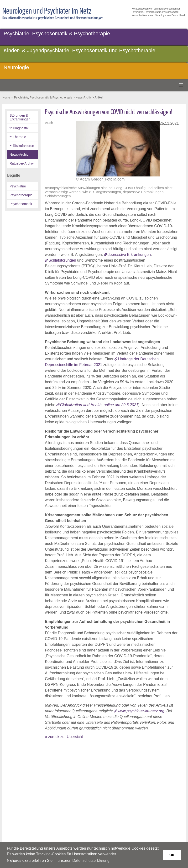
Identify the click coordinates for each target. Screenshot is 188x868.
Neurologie (16, 67)
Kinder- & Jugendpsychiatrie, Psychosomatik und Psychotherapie (79, 50)
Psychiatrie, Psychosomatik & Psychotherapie (57, 34)
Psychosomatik (21, 204)
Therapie (19, 137)
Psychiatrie (18, 186)
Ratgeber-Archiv (22, 163)
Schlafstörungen (62, 260)
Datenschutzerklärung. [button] (91, 860)
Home (6, 98)
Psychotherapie (21, 195)
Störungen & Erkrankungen (20, 117)
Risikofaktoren (23, 146)
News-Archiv (83, 98)
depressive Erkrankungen (129, 255)
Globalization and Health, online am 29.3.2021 (99, 405)
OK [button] (172, 855)
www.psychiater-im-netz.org (141, 711)
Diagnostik (21, 128)
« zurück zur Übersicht (64, 737)
